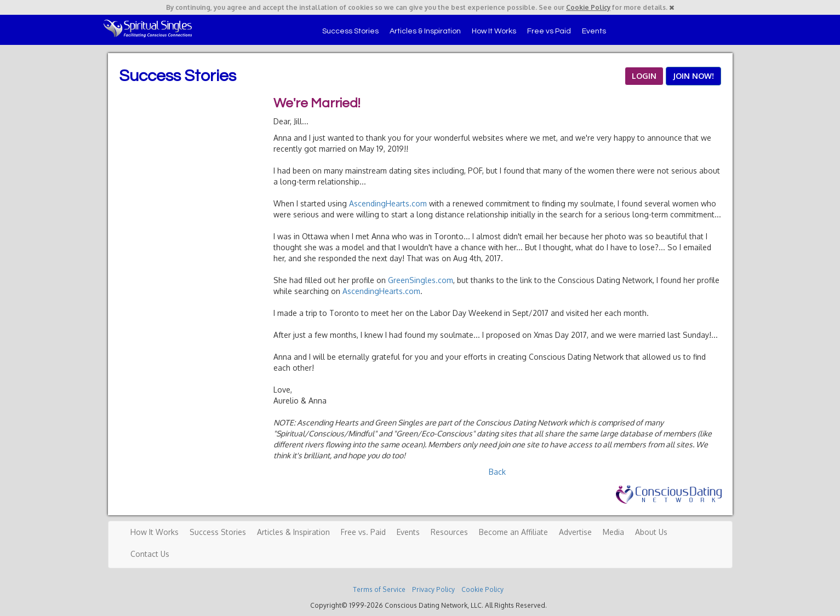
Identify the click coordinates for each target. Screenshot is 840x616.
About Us (651, 532)
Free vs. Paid (363, 532)
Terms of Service (379, 589)
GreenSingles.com (421, 280)
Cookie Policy (588, 7)
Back (497, 472)
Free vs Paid (549, 31)
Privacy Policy (433, 589)
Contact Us (150, 554)
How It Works (494, 31)
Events (594, 31)
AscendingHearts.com (388, 203)
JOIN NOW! (693, 76)
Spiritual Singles (148, 28)
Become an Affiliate (513, 532)
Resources (449, 532)
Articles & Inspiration (425, 31)
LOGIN (644, 76)
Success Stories (350, 31)
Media (613, 532)
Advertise (575, 532)
